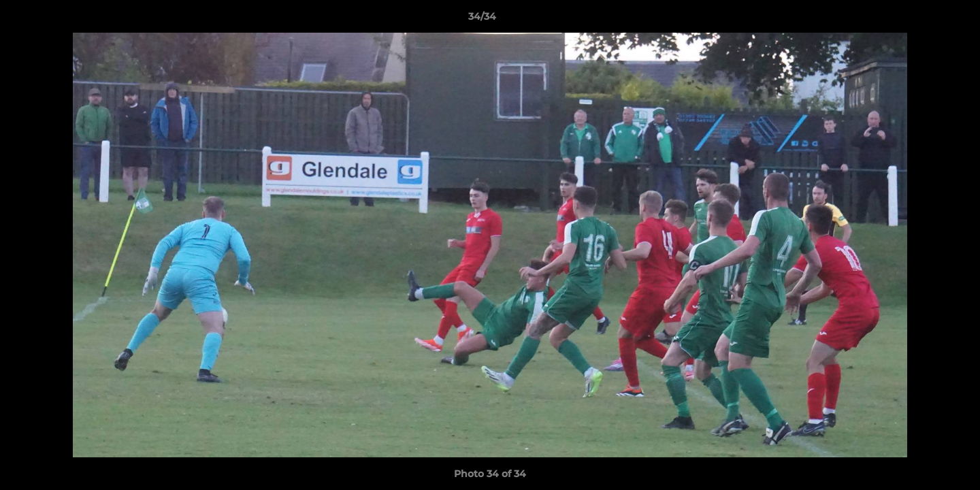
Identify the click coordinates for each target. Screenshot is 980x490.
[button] (923, 20)
